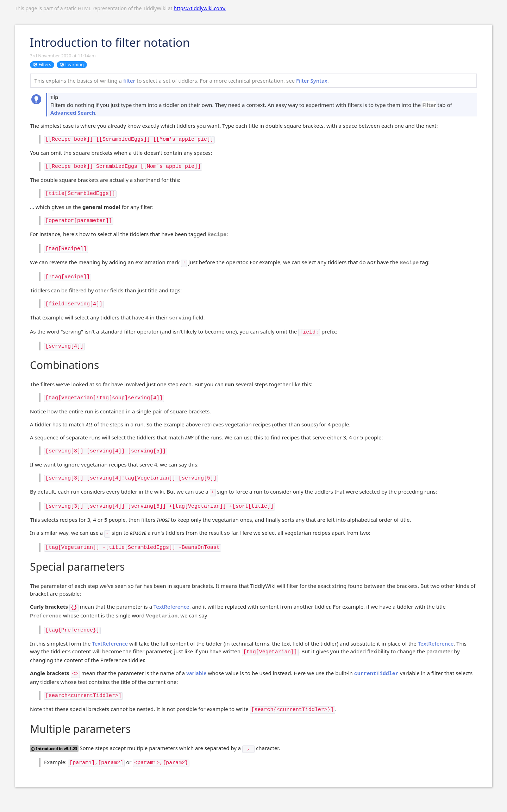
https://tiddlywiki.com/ (200, 8)
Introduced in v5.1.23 (54, 748)
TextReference (171, 607)
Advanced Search (73, 113)
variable (196, 673)
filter (129, 81)
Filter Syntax (312, 81)
